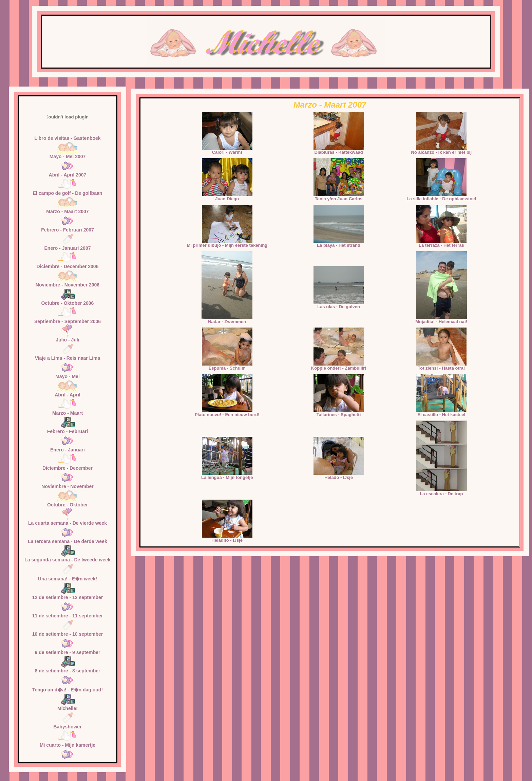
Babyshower (67, 727)
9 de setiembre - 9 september (68, 652)
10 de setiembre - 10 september (68, 634)
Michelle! (68, 708)
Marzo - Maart (68, 413)
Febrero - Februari (68, 431)
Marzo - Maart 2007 (67, 211)
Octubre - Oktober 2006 (68, 303)
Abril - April (68, 395)
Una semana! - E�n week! (68, 579)
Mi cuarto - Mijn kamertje (68, 745)
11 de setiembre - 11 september (68, 616)
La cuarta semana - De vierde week (68, 523)
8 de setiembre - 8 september (68, 671)
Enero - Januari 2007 (68, 248)
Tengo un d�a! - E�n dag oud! (68, 690)
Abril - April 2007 (68, 175)
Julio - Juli (67, 340)
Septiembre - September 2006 (68, 321)
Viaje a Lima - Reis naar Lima (68, 358)
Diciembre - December (68, 468)
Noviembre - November (67, 486)
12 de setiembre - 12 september (68, 597)
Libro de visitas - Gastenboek (67, 138)
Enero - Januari (68, 450)
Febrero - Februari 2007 (68, 230)
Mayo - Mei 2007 (68, 156)
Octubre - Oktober (68, 505)
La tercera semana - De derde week (67, 541)
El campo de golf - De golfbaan (68, 193)
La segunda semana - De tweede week (68, 560)
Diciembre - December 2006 (68, 266)
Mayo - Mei (68, 376)
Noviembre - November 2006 (68, 285)
